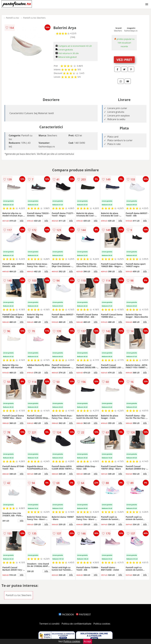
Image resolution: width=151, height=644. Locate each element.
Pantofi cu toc (12, 18)
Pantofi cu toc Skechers (34, 18)
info (22, 221)
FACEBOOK (66, 615)
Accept (87, 641)
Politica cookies (102, 624)
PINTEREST (83, 615)
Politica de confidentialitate (77, 624)
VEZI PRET (124, 60)
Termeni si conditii (49, 624)
